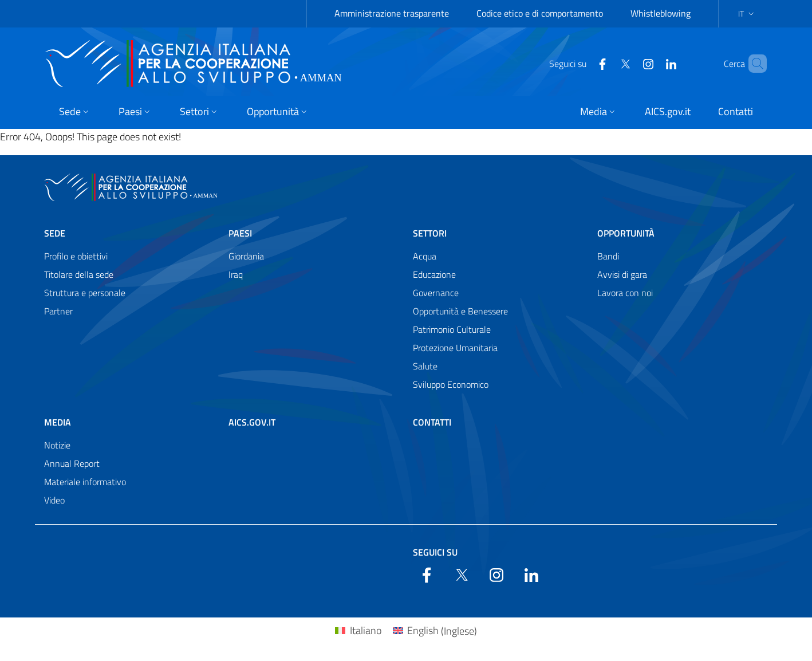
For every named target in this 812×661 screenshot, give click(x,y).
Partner (58, 311)
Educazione (434, 274)
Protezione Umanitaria (455, 348)
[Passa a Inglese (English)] (435, 631)
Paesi (240, 233)
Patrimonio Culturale (452, 329)
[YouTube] (629, 63)
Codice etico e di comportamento (540, 13)
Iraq (236, 274)
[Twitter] (606, 63)
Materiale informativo (85, 482)
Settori (430, 233)
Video (54, 500)
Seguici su (435, 552)
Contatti (432, 422)
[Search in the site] (753, 64)
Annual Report (72, 463)
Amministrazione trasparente (392, 13)
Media (58, 422)
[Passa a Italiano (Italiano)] (358, 631)
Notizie (57, 445)
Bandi (608, 256)
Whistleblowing (661, 13)
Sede (55, 233)
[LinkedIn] (652, 63)
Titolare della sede (79, 274)
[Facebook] (583, 63)
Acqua (425, 256)
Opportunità (626, 233)
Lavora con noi (625, 293)
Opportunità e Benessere (460, 311)
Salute (425, 366)
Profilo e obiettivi (76, 256)
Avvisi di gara (622, 274)
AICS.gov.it (252, 422)
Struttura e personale (85, 293)
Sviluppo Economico (451, 384)
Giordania (246, 256)
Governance (436, 293)
